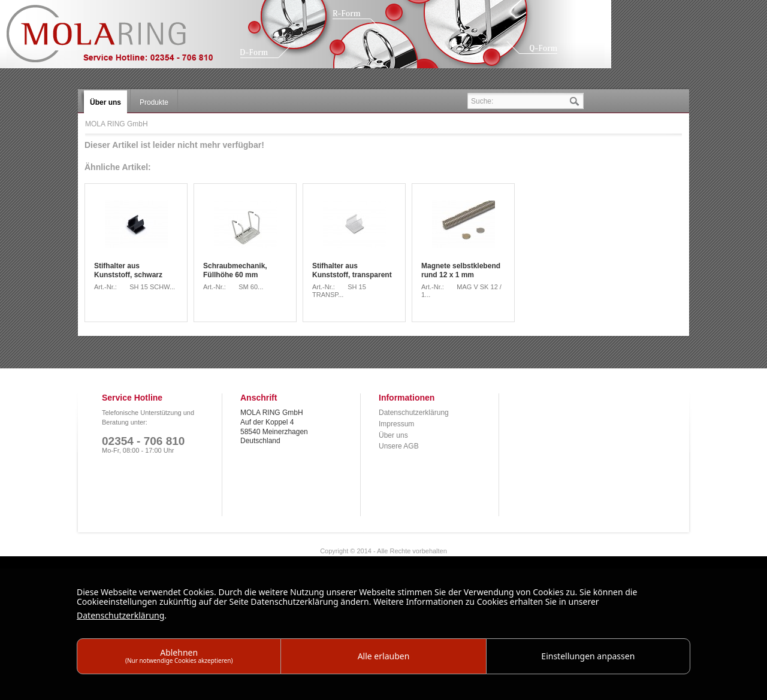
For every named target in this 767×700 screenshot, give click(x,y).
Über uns (393, 435)
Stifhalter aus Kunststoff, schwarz (128, 271)
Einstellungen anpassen (588, 656)
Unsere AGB (399, 446)
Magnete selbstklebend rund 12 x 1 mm (461, 271)
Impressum (396, 424)
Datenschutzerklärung (414, 413)
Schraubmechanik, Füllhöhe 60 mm (235, 271)
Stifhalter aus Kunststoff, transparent (352, 271)
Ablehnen (179, 655)
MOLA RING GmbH (119, 39)
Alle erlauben (384, 656)
